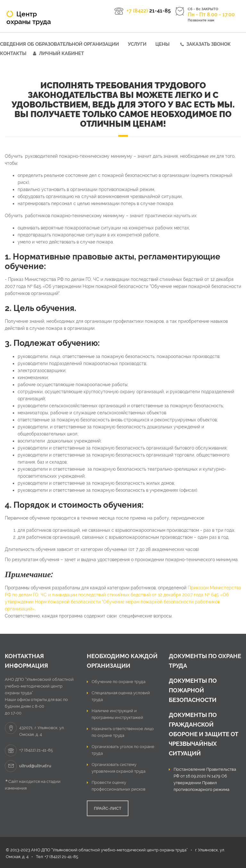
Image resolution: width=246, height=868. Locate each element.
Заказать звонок (209, 44)
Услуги (137, 44)
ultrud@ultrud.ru (35, 766)
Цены (162, 44)
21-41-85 (149, 11)
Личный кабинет (61, 53)
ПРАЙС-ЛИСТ (108, 808)
